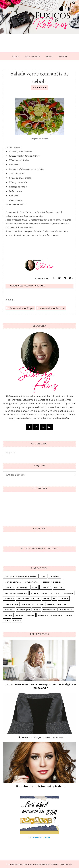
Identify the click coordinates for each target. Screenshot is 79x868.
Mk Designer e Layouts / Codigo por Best (56, 864)
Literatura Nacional (16, 593)
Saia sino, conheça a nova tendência (41, 737)
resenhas (43, 615)
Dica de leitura (13, 582)
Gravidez (46, 588)
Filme (35, 588)
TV (54, 599)
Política (9, 599)
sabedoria (57, 615)
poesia (31, 615)
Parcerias (68, 593)
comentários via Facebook (51, 308)
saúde (69, 615)
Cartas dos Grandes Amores (20, 576)
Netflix (55, 593)
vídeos (17, 621)
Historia (59, 588)
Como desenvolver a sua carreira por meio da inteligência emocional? (41, 686)
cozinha (29, 286)
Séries (46, 599)
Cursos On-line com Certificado (39, 837)
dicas (37, 610)
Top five (64, 599)
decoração (24, 610)
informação (66, 610)
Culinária (40, 286)
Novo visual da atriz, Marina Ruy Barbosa (41, 786)
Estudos (9, 588)
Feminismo (23, 588)
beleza (50, 604)
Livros (34, 593)
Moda (44, 593)
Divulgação (31, 582)
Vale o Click (11, 604)
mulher (8, 615)
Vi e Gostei (28, 604)
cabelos (62, 604)
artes (40, 604)
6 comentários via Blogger (20, 308)
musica (20, 615)
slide (7, 621)
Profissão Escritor (28, 599)
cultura (9, 610)
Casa (43, 576)
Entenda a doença (51, 582)
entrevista (49, 610)
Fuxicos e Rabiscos (22, 864)
